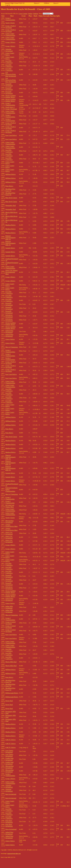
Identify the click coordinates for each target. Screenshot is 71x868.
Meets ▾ (37, 3)
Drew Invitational (11, 829)
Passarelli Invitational (9, 85)
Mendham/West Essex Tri (10, 190)
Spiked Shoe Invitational (9, 332)
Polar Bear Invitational (9, 822)
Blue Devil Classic (11, 198)
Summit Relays (10, 248)
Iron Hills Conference (9, 62)
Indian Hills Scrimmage (9, 607)
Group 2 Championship (10, 498)
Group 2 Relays (10, 42)
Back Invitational (11, 794)
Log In (7, 5)
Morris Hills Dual (11, 662)
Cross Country (23, 14)
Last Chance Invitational (9, 751)
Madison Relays (10, 225)
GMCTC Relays (10, 740)
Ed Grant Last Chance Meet (10, 506)
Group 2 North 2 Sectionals (11, 27)
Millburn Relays (10, 174)
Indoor (30, 14)
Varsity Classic (10, 23)
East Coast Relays (11, 135)
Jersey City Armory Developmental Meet (11, 272)
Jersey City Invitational (9, 533)
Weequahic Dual (11, 206)
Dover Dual (9, 701)
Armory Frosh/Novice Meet (11, 525)
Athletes (46, 3)
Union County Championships (10, 35)
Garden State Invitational (9, 759)
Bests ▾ (56, 3)
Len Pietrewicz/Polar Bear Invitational (11, 74)
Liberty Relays (10, 339)
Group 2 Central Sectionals (10, 623)
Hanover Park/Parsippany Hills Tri (10, 238)
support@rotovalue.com (14, 854)
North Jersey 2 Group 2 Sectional (11, 108)
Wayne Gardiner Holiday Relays (10, 96)
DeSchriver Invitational (9, 316)
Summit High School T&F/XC (15, 3)
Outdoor (36, 14)
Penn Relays (9, 186)
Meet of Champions (12, 347)
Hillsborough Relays (12, 693)
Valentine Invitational (9, 50)
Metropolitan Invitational (9, 522)
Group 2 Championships (10, 19)
